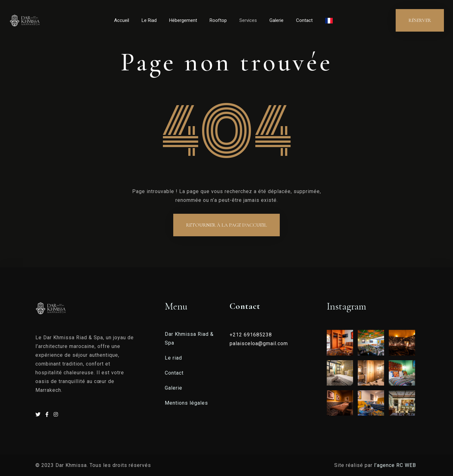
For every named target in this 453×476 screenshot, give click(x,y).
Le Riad (149, 20)
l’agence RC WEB (396, 465)
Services (248, 20)
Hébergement (183, 20)
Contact (304, 20)
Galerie (276, 20)
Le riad (173, 358)
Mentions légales (186, 403)
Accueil (122, 20)
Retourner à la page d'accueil (226, 225)
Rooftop (218, 20)
